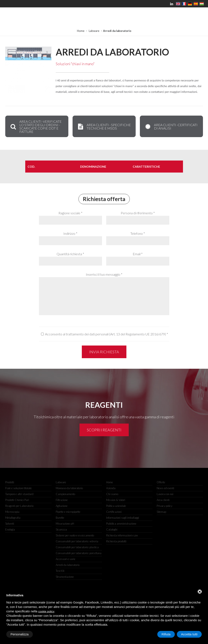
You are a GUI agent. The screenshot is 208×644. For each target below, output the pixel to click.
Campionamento (65, 494)
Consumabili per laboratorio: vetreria (77, 541)
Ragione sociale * (70, 213)
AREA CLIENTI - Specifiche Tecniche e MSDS (104, 126)
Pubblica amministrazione (121, 524)
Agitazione (62, 506)
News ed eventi (165, 488)
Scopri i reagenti (104, 430)
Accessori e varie (66, 559)
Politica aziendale (116, 506)
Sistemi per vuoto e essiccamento (75, 535)
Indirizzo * (70, 233)
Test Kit (60, 571)
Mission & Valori (116, 500)
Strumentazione (65, 577)
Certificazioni (114, 512)
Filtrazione (62, 500)
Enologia (10, 529)
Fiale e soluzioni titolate (19, 488)
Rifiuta (166, 634)
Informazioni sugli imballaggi (123, 518)
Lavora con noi (165, 494)
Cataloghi (112, 529)
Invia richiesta (104, 352)
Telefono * (138, 233)
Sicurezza (61, 529)
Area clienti (163, 500)
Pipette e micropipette (68, 512)
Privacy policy (164, 506)
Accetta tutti (189, 634)
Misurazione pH (65, 524)
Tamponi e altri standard (19, 494)
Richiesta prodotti (116, 541)
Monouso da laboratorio (69, 488)
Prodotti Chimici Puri (17, 500)
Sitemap (161, 512)
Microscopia (12, 512)
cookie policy (46, 611)
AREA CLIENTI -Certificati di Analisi (171, 126)
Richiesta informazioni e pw (122, 535)
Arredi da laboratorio (68, 565)
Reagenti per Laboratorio (19, 506)
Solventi (10, 524)
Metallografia (13, 518)
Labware (94, 31)
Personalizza (20, 634)
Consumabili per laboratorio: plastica (77, 547)
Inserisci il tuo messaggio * (104, 274)
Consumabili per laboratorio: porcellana (79, 553)
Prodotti (10, 482)
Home (81, 31)
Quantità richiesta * (70, 254)
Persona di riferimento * (138, 213)
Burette (60, 518)
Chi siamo (112, 494)
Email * (138, 254)
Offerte (161, 482)
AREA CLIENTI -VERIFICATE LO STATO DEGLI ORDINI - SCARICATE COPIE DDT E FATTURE (36, 126)
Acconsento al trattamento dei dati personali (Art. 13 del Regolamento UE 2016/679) (105, 334)
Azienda (111, 488)
